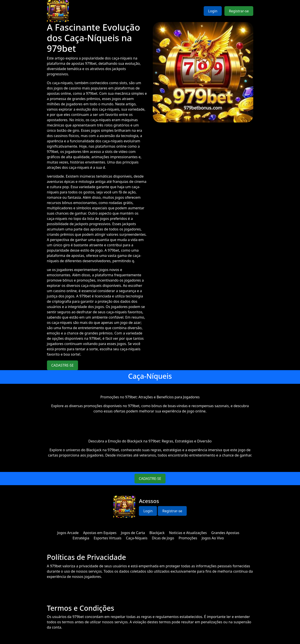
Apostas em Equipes (100, 533)
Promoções (188, 538)
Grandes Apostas (225, 533)
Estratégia (81, 538)
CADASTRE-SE (62, 365)
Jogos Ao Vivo (213, 538)
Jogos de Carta (133, 533)
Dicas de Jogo (163, 538)
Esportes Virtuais (108, 538)
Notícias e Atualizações (188, 533)
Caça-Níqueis (137, 538)
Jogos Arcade (68, 533)
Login (213, 11)
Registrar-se (239, 11)
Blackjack (157, 533)
